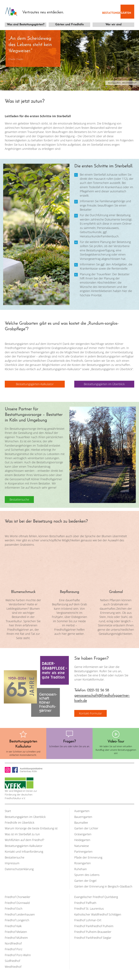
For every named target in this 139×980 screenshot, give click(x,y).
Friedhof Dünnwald (17, 903)
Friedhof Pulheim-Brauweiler (93, 932)
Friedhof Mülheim (16, 937)
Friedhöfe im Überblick (20, 822)
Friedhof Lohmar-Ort (88, 920)
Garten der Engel (85, 880)
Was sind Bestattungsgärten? (26, 25)
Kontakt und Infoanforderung (24, 852)
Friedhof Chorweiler (18, 897)
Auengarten (82, 811)
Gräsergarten (83, 834)
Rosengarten (83, 863)
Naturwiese (82, 846)
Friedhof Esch (14, 909)
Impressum (12, 863)
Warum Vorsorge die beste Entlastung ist (31, 828)
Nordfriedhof (13, 943)
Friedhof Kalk (13, 926)
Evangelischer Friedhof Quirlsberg (96, 897)
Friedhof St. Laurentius (89, 909)
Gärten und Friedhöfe (69, 25)
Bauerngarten (83, 817)
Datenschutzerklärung (19, 869)
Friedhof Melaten (16, 932)
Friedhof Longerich (17, 920)
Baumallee (81, 822)
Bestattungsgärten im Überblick (25, 817)
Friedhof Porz (14, 949)
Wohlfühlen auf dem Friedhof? (24, 840)
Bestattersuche (15, 857)
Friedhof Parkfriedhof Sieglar (93, 937)
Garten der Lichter (86, 828)
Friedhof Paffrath (85, 903)
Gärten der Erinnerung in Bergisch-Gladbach (103, 886)
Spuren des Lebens (87, 875)
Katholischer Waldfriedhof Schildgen (98, 914)
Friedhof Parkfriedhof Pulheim (94, 926)
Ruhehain (81, 869)
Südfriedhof (12, 961)
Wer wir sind (113, 25)
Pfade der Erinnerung (88, 857)
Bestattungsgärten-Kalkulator (24, 846)
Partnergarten (83, 852)
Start (8, 811)
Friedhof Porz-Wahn (18, 955)
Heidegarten (82, 840)
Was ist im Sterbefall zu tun (22, 834)
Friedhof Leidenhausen (20, 914)
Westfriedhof (13, 966)
